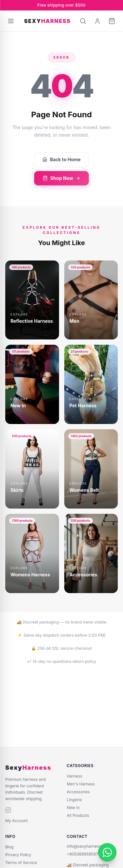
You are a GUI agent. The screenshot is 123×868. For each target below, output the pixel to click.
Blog (9, 847)
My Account (16, 821)
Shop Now (61, 178)
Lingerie (74, 800)
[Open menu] (11, 21)
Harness (75, 776)
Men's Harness (81, 784)
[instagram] (8, 810)
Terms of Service (21, 863)
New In (73, 808)
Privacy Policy (18, 855)
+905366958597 (82, 854)
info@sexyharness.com (89, 846)
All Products (78, 815)
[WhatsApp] (107, 852)
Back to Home (61, 159)
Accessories (78, 792)
